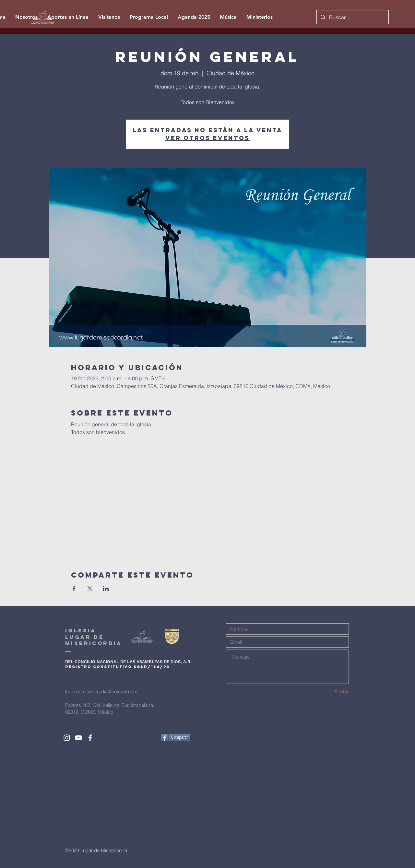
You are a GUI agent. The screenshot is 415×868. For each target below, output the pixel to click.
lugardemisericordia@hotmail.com (101, 692)
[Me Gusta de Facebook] (144, 737)
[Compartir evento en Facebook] (74, 589)
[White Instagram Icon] (67, 738)
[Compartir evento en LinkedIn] (106, 589)
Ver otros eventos (207, 138)
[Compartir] (176, 737)
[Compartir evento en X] (90, 589)
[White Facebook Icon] (90, 738)
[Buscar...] (352, 17)
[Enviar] (326, 691)
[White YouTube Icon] (78, 738)
